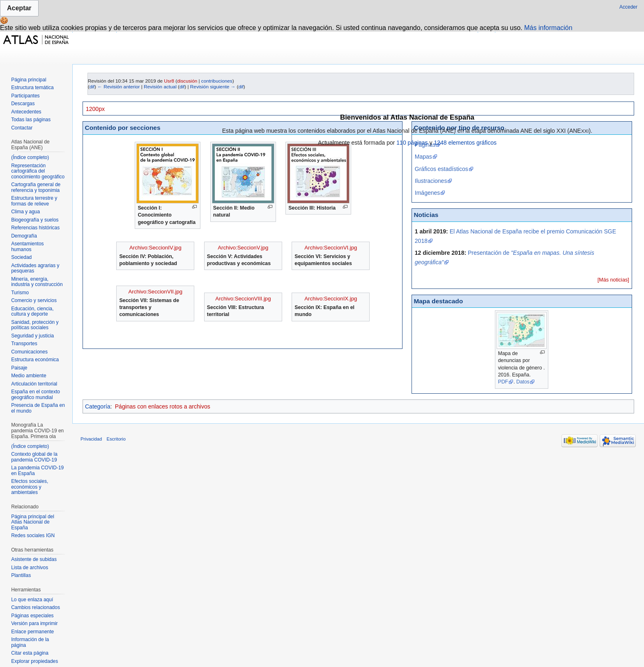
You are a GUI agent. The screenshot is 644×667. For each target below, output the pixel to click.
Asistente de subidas (34, 559)
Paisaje (19, 368)
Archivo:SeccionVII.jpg (156, 292)
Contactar (22, 128)
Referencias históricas (35, 228)
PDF (503, 382)
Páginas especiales (32, 616)
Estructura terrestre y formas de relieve (34, 201)
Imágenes (427, 193)
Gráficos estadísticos (442, 169)
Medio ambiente (29, 376)
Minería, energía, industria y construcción (37, 282)
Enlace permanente (32, 632)
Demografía (24, 236)
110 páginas (412, 143)
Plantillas (21, 575)
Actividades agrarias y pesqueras (35, 268)
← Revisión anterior (118, 87)
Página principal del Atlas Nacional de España (33, 522)
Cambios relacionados (36, 607)
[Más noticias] (613, 280)
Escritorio (116, 439)
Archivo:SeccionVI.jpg (331, 248)
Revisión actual (160, 87)
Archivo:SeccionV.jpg (243, 248)
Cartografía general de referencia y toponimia (36, 187)
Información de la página (30, 642)
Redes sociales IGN (33, 535)
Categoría (98, 406)
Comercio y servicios (34, 300)
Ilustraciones (431, 181)
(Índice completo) (30, 157)
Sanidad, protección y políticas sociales (35, 325)
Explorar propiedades (34, 661)
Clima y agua (25, 212)
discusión (187, 81)
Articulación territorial (34, 384)
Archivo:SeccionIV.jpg (155, 248)
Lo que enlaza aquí (32, 600)
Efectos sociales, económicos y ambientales (30, 487)
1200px (95, 109)
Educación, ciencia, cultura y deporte (32, 312)
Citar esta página (30, 653)
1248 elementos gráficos (465, 143)
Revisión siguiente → (213, 87)
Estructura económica (35, 360)
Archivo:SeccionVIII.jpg (243, 299)
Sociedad (21, 257)
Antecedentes (26, 112)
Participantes (25, 96)
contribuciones (217, 81)
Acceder (628, 7)
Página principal (29, 80)
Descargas (23, 104)
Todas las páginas (31, 120)
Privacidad (91, 439)
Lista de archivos (30, 568)
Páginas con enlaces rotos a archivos (163, 406)
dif (92, 87)
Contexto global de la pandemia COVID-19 (34, 457)
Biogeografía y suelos (35, 220)
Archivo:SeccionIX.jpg (331, 299)
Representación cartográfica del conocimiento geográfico (38, 171)
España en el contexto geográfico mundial (36, 395)
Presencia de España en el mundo (38, 408)
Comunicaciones (29, 352)
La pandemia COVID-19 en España (37, 471)
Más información (548, 28)
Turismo (20, 293)
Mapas (423, 157)
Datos (523, 382)
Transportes (24, 344)
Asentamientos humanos (27, 247)
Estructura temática (32, 88)
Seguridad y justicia (32, 336)
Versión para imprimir (34, 623)
